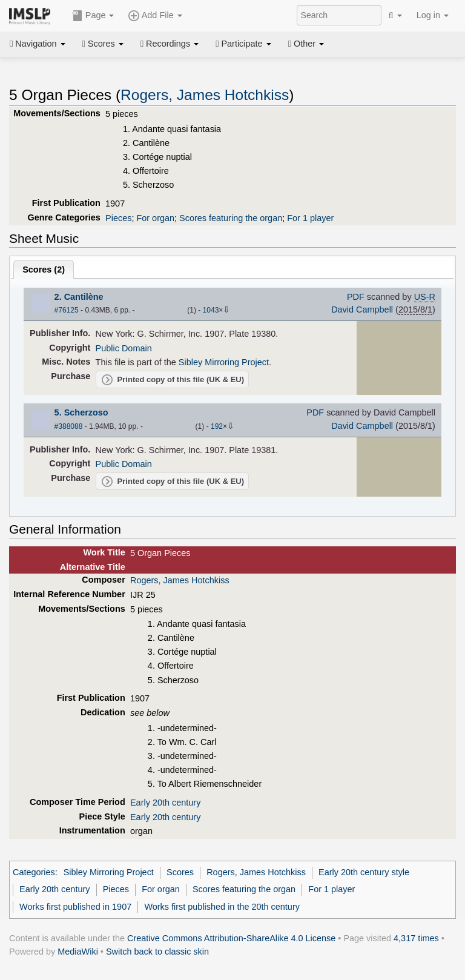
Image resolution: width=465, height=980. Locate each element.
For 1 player (310, 218)
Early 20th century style (364, 872)
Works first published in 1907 (75, 907)
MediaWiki (78, 952)
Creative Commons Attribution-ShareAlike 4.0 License (231, 938)
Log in (433, 15)
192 (217, 426)
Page (93, 16)
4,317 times (416, 938)
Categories (34, 872)
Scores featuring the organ (231, 218)
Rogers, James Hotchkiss (205, 95)
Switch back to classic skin (157, 952)
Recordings (170, 44)
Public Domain (124, 348)
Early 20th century (165, 803)
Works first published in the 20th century (222, 907)
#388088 (69, 426)
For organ (155, 218)
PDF (356, 297)
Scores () (44, 270)
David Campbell (362, 310)
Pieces (118, 218)
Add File (155, 16)
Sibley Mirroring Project (224, 362)
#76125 (67, 310)
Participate (243, 44)
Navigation (38, 44)
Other (306, 44)
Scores (103, 44)
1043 (211, 310)
